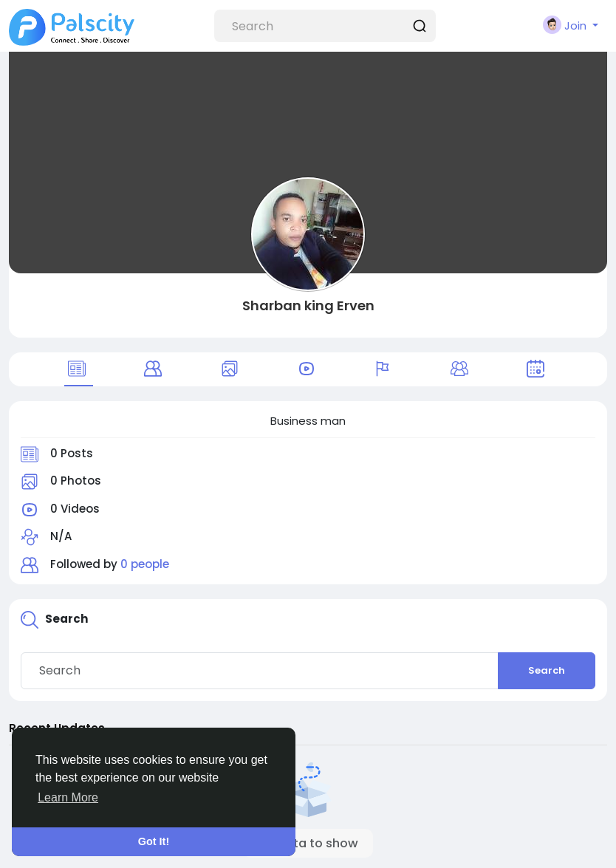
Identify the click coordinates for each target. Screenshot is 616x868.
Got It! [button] (154, 841)
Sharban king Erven (308, 305)
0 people (145, 564)
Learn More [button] (68, 797)
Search (547, 670)
